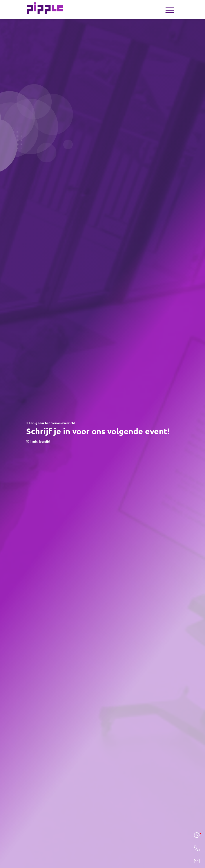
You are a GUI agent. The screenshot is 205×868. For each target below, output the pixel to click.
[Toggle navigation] (170, 10)
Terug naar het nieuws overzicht (51, 423)
